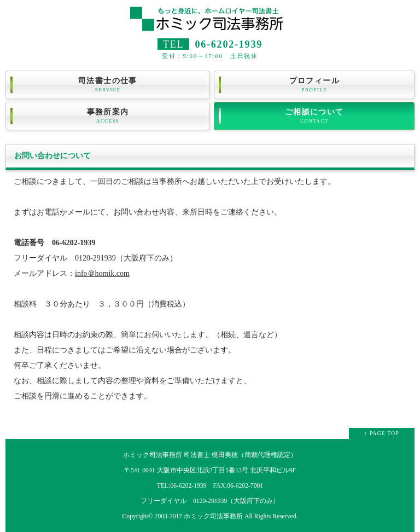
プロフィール (314, 85)
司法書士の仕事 (108, 85)
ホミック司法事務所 (213, 516)
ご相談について (314, 116)
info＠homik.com (102, 273)
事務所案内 (108, 116)
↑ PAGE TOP (382, 433)
